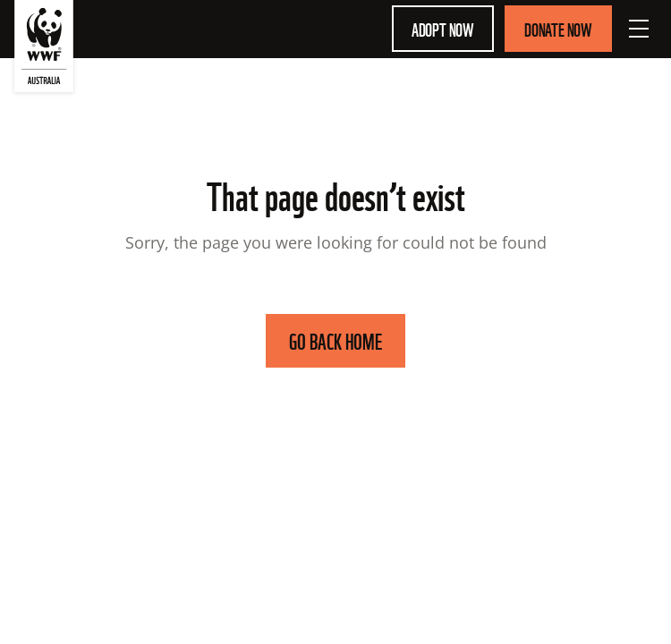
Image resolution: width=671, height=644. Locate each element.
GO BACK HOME (335, 340)
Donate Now (558, 29)
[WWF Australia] (44, 50)
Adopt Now (443, 29)
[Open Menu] (639, 29)
